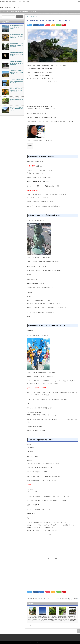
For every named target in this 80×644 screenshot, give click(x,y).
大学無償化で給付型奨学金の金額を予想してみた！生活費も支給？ (16, 72)
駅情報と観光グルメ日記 (31, 11)
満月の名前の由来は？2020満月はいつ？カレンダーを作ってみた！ (17, 54)
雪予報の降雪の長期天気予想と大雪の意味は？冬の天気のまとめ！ (16, 27)
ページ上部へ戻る (79, 631)
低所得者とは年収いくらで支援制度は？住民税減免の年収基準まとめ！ (16, 45)
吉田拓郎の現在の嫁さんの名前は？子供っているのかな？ (39, 599)
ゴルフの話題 (14, 11)
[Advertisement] (52, 94)
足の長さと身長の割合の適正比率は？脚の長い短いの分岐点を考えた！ (16, 36)
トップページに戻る (32, 626)
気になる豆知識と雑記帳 (32, 17)
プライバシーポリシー (6, 11)
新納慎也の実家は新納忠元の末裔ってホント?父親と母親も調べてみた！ (16, 90)
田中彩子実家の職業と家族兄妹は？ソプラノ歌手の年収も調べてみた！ (66, 599)
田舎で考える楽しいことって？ (12, 7)
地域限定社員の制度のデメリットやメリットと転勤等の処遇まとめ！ (16, 100)
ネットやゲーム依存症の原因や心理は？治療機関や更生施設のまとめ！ (16, 81)
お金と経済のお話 (21, 11)
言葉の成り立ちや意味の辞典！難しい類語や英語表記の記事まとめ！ (16, 63)
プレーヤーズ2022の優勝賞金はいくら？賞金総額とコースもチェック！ (17, 109)
